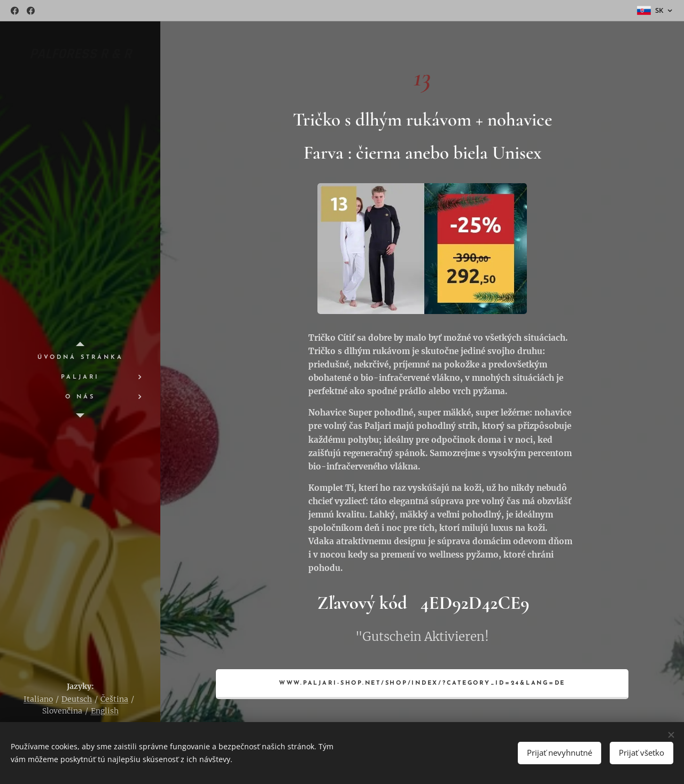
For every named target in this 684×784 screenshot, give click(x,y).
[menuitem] (80, 358)
